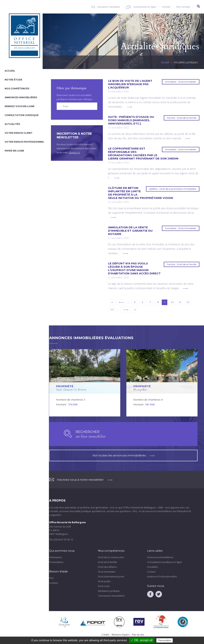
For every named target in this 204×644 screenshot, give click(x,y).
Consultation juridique (22, 115)
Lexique (54, 583)
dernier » (135, 310)
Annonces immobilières (21, 97)
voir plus (130, 107)
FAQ (51, 578)
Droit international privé (111, 576)
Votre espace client (19, 133)
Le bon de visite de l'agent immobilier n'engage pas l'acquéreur (130, 84)
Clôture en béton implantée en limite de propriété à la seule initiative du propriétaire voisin (141, 193)
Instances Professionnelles (162, 576)
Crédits (105, 635)
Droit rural (104, 586)
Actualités (12, 124)
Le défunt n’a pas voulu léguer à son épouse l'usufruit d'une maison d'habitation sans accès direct (134, 268)
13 (112, 310)
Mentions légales (121, 635)
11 (180, 302)
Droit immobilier (107, 572)
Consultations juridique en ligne (165, 562)
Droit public (104, 581)
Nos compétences (17, 89)
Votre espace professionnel (24, 142)
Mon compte (183, 7)
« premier (112, 302)
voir (85, 383)
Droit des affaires (107, 567)
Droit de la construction (111, 557)
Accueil (10, 71)
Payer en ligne (14, 151)
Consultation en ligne (145, 7)
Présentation (56, 562)
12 (188, 302)
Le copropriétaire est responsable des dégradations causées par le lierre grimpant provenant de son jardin (143, 154)
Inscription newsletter (109, 7)
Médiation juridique (109, 591)
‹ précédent (121, 302)
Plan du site (138, 635)
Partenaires (55, 557)
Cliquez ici (74, 152)
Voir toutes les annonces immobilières (123, 455)
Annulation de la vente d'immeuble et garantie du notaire (130, 231)
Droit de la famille (108, 562)
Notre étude (13, 80)
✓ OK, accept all (142, 640)
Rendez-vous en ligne (20, 106)
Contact (166, 7)
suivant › (126, 310)
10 (172, 302)
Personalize (165, 640)
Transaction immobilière (111, 596)
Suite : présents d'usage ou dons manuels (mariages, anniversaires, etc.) (131, 120)
